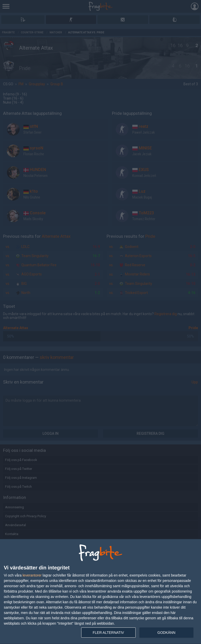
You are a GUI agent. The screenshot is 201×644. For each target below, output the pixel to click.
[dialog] (101, 592)
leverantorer (32, 575)
